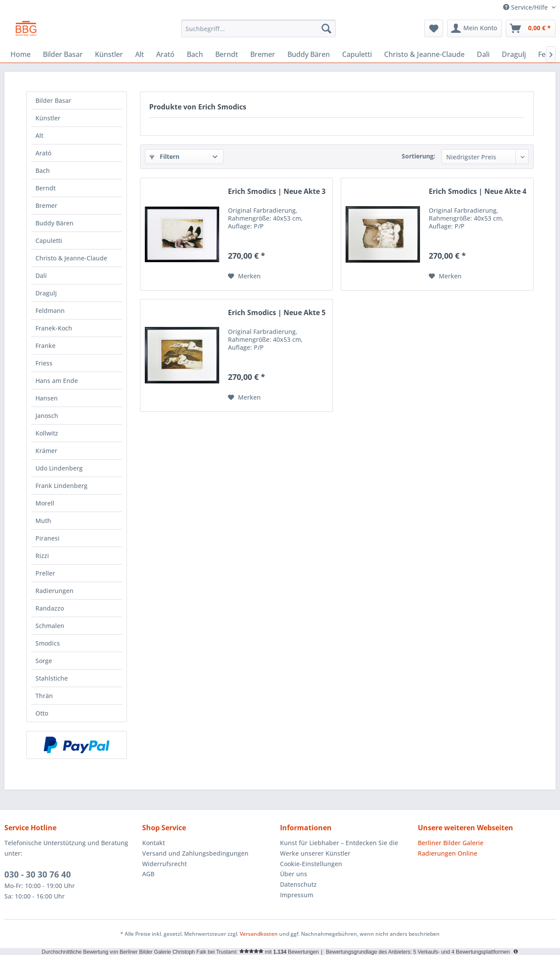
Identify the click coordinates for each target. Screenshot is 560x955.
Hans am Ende (57, 381)
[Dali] (483, 54)
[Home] (21, 54)
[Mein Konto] (474, 28)
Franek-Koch (54, 328)
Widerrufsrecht (164, 864)
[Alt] (140, 54)
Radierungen (54, 591)
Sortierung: (418, 156)
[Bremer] (263, 54)
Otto (42, 713)
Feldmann (50, 311)
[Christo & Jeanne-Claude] (424, 54)
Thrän (44, 696)
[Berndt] (227, 54)
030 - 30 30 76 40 (38, 874)
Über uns (294, 874)
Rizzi (42, 556)
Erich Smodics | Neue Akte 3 (277, 191)
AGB (148, 874)
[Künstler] (109, 54)
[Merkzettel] (434, 28)
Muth (43, 521)
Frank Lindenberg (61, 486)
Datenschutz (298, 884)
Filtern (164, 156)
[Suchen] (326, 28)
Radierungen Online (448, 853)
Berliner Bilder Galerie (451, 843)
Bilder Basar (53, 100)
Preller (45, 573)
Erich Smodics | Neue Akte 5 (277, 313)
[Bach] (195, 54)
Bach (43, 170)
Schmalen (50, 626)
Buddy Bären (54, 223)
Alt (39, 135)
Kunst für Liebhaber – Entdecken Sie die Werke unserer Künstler (339, 848)
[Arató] (165, 54)
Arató (43, 153)
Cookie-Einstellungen (311, 864)
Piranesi (47, 538)
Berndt (45, 188)
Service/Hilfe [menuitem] (526, 7)
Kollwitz (47, 433)
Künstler (48, 118)
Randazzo (50, 608)
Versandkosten (259, 934)
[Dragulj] (514, 54)
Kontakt (154, 843)
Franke (45, 346)
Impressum (297, 895)
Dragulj (46, 293)
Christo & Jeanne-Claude (71, 258)
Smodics (48, 643)
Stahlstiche (52, 678)
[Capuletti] (357, 54)
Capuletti (49, 241)
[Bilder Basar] (63, 54)
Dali (41, 276)
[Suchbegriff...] (258, 28)
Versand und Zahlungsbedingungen (195, 853)
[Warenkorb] (531, 28)
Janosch (47, 416)
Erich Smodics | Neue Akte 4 (478, 191)
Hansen (47, 398)
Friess (44, 363)
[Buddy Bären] (309, 54)
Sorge (44, 661)
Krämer (46, 451)
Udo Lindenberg (59, 468)
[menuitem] (258, 28)
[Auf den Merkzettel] (244, 276)
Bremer (46, 205)
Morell (45, 503)
